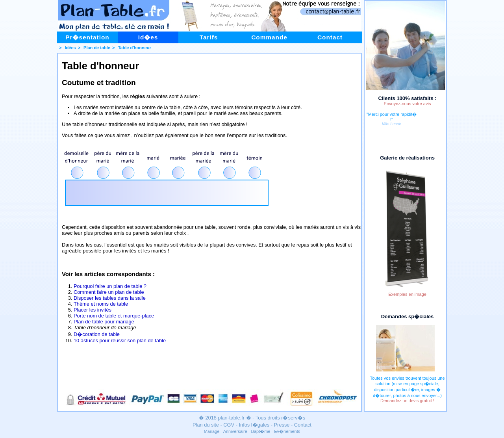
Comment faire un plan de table (109, 292)
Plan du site (206, 425)
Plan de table (97, 48)
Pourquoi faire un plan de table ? (110, 286)
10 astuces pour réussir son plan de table (120, 341)
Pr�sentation (87, 37)
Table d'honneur (134, 48)
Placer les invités (93, 310)
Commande (269, 37)
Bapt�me (261, 431)
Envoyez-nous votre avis (408, 104)
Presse (282, 425)
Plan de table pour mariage (104, 322)
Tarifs (209, 37)
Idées (70, 48)
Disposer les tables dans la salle (110, 298)
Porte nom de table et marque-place (114, 316)
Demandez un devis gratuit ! (407, 401)
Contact (330, 37)
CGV (229, 425)
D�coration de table (97, 334)
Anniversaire (235, 431)
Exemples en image (407, 294)
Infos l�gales (254, 425)
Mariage (212, 431)
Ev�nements (287, 431)
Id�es (148, 37)
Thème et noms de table (101, 304)
